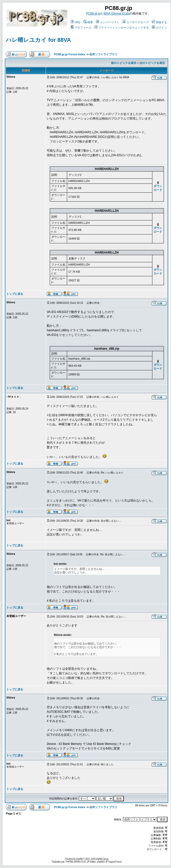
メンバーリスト (108, 22)
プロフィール (81, 28)
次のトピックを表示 (152, 63)
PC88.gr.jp (93, 14)
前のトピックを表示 (124, 63)
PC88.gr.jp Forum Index (70, 54)
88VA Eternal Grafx (116, 14)
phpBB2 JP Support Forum (109, 862)
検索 (88, 22)
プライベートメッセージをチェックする (122, 28)
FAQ (75, 22)
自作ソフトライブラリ (103, 54)
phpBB (79, 859)
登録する (159, 22)
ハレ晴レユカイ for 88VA (38, 40)
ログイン (159, 28)
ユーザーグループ (136, 22)
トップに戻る (15, 294)
